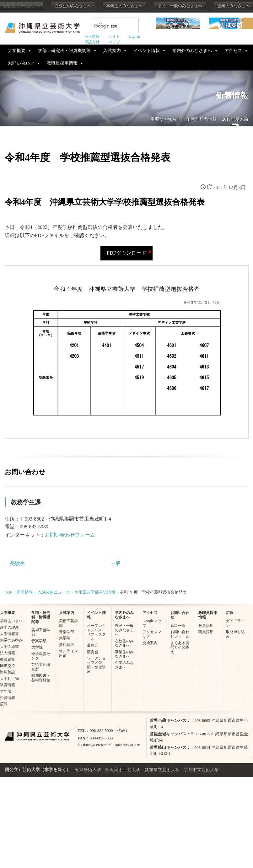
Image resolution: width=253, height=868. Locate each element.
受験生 (18, 563)
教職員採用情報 (62, 63)
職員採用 (206, 632)
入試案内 (112, 51)
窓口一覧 (178, 626)
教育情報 (8, 685)
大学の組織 (9, 647)
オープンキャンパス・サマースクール (96, 632)
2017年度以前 (235, 119)
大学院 (37, 647)
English (134, 36)
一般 (116, 563)
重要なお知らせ (166, 119)
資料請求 (67, 645)
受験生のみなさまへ (22, 6)
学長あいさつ (11, 621)
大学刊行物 (9, 679)
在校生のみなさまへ (73, 6)
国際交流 (8, 666)
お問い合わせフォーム (70, 535)
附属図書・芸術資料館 (41, 678)
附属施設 (8, 672)
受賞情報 (8, 698)
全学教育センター (41, 656)
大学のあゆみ (11, 640)
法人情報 (8, 653)
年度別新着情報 (202, 119)
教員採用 (206, 626)
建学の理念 (9, 627)
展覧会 (93, 645)
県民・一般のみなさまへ (180, 6)
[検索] (108, 26)
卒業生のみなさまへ (124, 6)
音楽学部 (39, 641)
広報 (4, 704)
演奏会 (93, 652)
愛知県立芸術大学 (162, 770)
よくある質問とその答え (180, 647)
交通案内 (150, 643)
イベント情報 (147, 51)
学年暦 (6, 691)
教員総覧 (8, 659)
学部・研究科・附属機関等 (64, 51)
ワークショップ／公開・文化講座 (96, 665)
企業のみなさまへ (234, 6)
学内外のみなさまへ (192, 51)
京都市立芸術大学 (201, 770)
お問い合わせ (21, 63)
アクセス (233, 51)
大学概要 (17, 51)
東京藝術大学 (88, 770)
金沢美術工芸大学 (123, 770)
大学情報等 (9, 634)
